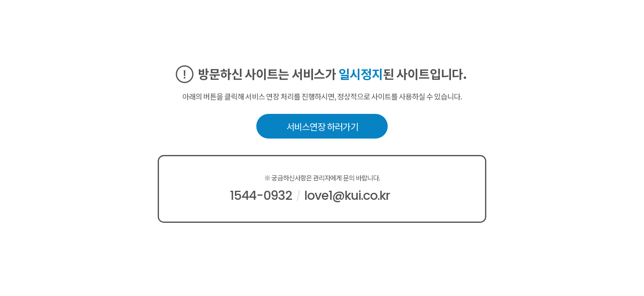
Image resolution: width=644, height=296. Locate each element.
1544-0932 (261, 196)
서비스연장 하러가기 (322, 126)
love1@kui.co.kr (347, 196)
